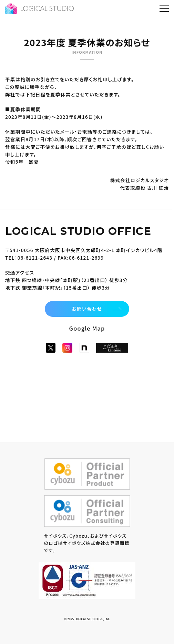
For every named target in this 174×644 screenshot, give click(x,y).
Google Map (87, 328)
